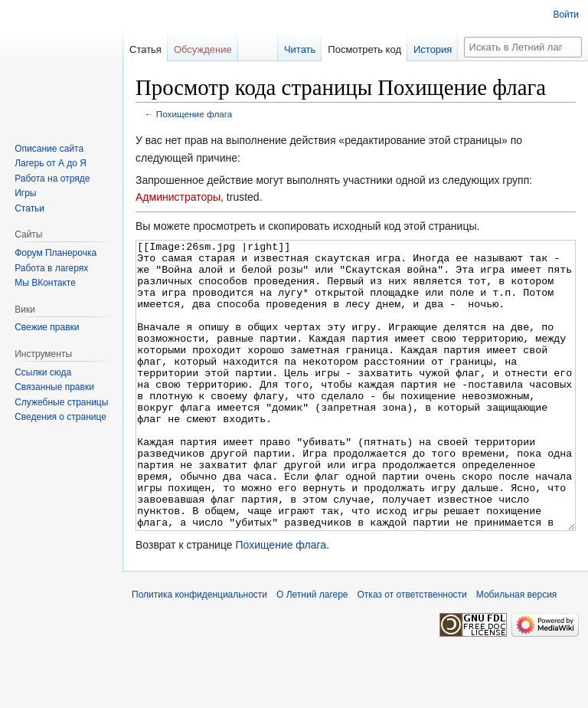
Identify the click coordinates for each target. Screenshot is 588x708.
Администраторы (178, 197)
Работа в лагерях (51, 268)
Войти (566, 15)
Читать (300, 49)
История (433, 49)
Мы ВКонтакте (45, 283)
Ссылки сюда (43, 372)
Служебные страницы (61, 402)
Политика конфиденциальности (199, 652)
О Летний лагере (312, 652)
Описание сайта (49, 149)
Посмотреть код (364, 49)
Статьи (29, 208)
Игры (25, 193)
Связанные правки (54, 387)
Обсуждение (203, 49)
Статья (145, 49)
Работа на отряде (52, 179)
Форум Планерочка (56, 253)
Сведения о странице (60, 417)
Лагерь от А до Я (51, 163)
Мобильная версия (517, 652)
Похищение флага (194, 114)
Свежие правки (47, 327)
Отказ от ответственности (412, 652)
